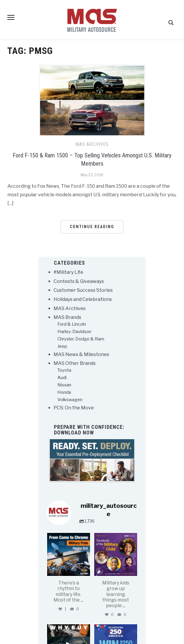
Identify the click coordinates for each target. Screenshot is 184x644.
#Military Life (68, 273)
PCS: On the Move (74, 408)
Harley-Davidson (74, 332)
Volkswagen (70, 400)
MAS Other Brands (75, 364)
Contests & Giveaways (79, 282)
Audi (62, 378)
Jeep (62, 347)
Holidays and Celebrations (83, 300)
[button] (11, 23)
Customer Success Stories (83, 291)
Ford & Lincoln (72, 325)
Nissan (64, 385)
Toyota (64, 370)
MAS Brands (67, 318)
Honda (64, 393)
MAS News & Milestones (81, 355)
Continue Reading (92, 227)
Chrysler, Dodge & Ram (81, 339)
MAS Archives (92, 145)
